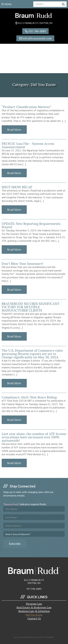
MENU (6, 4)
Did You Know (34, 615)
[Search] (50, 4)
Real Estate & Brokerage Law (34, 607)
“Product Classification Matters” (26, 107)
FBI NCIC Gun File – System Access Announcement (28, 145)
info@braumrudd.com (35, 38)
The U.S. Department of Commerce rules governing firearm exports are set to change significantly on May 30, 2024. (32, 354)
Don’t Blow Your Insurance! (22, 264)
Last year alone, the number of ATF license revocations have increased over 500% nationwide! (34, 437)
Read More (14, 130)
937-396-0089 (35, 31)
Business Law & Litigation (34, 611)
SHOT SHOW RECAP (17, 187)
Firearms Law (34, 604)
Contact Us (34, 618)
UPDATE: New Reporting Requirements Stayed (31, 225)
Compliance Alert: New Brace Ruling (29, 397)
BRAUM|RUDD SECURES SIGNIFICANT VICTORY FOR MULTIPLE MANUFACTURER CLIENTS (31, 307)
